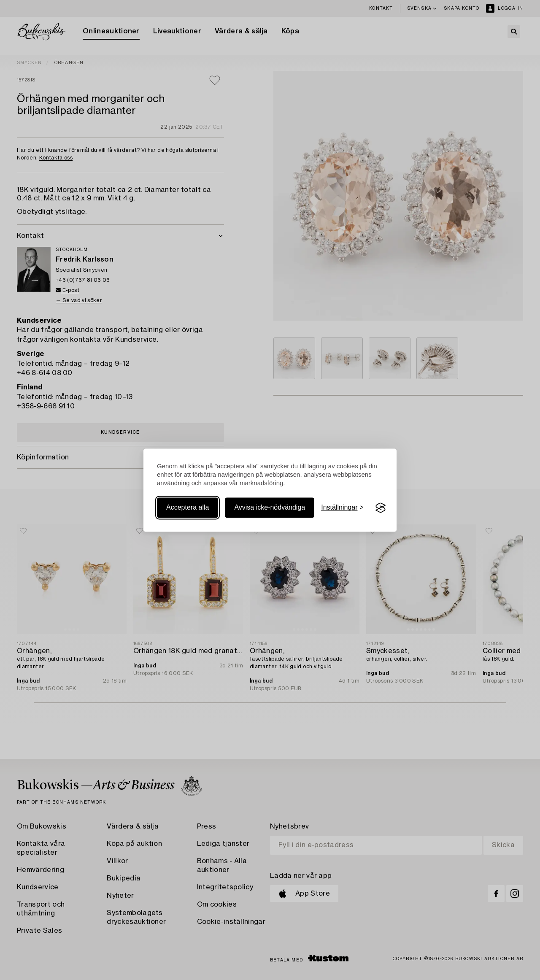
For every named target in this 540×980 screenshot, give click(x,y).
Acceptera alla (188, 508)
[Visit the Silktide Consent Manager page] (381, 508)
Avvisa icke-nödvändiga (270, 508)
